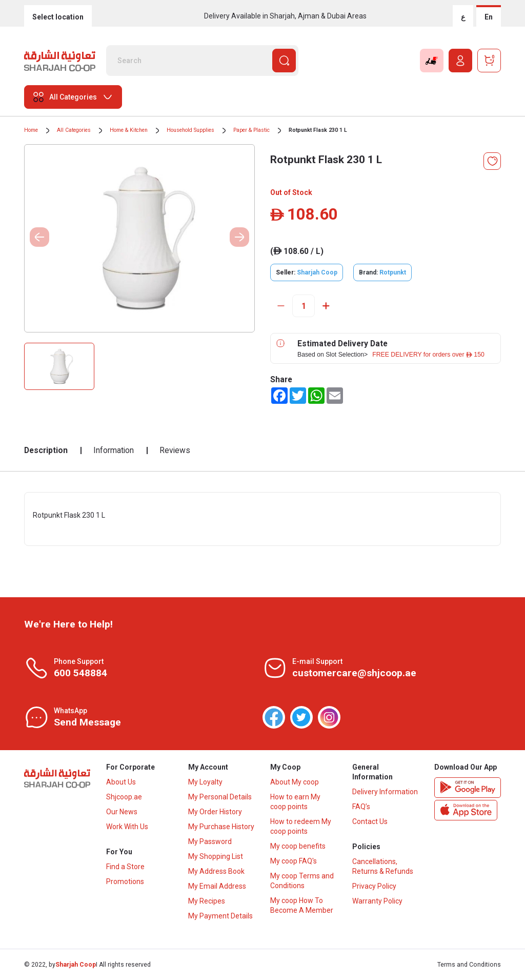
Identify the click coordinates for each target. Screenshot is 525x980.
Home (31, 130)
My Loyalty (205, 782)
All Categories (74, 130)
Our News (122, 812)
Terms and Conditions (469, 965)
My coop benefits (298, 846)
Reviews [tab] (175, 450)
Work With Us (127, 827)
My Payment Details (220, 916)
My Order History (215, 812)
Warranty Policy (377, 901)
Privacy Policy (374, 886)
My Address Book (216, 871)
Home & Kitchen (129, 130)
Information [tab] (114, 450)
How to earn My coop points (295, 802)
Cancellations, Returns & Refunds (383, 866)
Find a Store (125, 867)
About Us (121, 782)
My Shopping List (216, 856)
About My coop (295, 782)
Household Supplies (190, 130)
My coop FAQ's (294, 861)
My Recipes (207, 901)
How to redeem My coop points (301, 826)
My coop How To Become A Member (302, 905)
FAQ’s (361, 807)
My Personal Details (220, 797)
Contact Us (370, 821)
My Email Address (217, 886)
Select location (58, 17)
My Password (210, 841)
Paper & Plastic (251, 130)
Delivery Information (385, 792)
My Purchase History (221, 827)
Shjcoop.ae (124, 797)
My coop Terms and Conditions (302, 881)
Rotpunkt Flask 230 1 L (318, 130)
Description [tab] (46, 450)
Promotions (125, 881)
